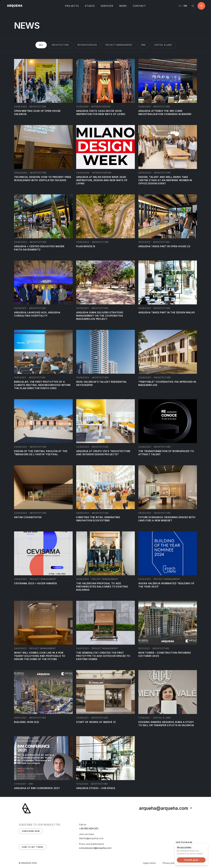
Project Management (119, 45)
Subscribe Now (31, 831)
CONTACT (139, 6)
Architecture (60, 45)
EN (185, 6)
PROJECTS (72, 6)
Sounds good (191, 860)
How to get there (32, 847)
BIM (143, 45)
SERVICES (107, 6)
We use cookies (184, 847)
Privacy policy (170, 863)
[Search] (193, 6)
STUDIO (90, 6)
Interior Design (87, 45)
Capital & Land (163, 45)
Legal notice (149, 863)
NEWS (123, 6)
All (41, 45)
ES (180, 6)
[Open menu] (201, 6)
